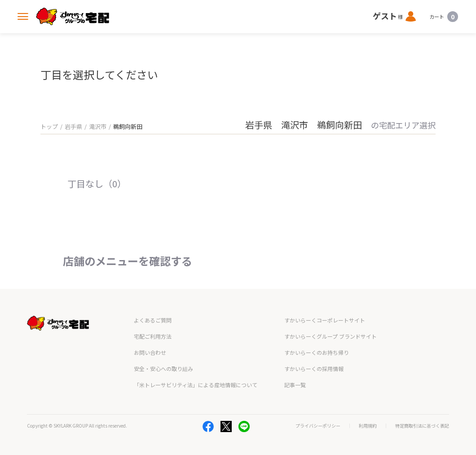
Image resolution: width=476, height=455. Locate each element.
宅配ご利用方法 (153, 336)
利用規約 (368, 426)
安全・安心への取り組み (163, 369)
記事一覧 (295, 385)
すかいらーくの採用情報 (314, 369)
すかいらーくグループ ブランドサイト (331, 336)
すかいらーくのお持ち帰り (317, 352)
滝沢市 (98, 126)
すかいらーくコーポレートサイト (325, 320)
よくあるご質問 (153, 320)
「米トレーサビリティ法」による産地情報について (196, 385)
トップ (49, 126)
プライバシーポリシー (318, 426)
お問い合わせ (150, 352)
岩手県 (73, 126)
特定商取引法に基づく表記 (422, 426)
